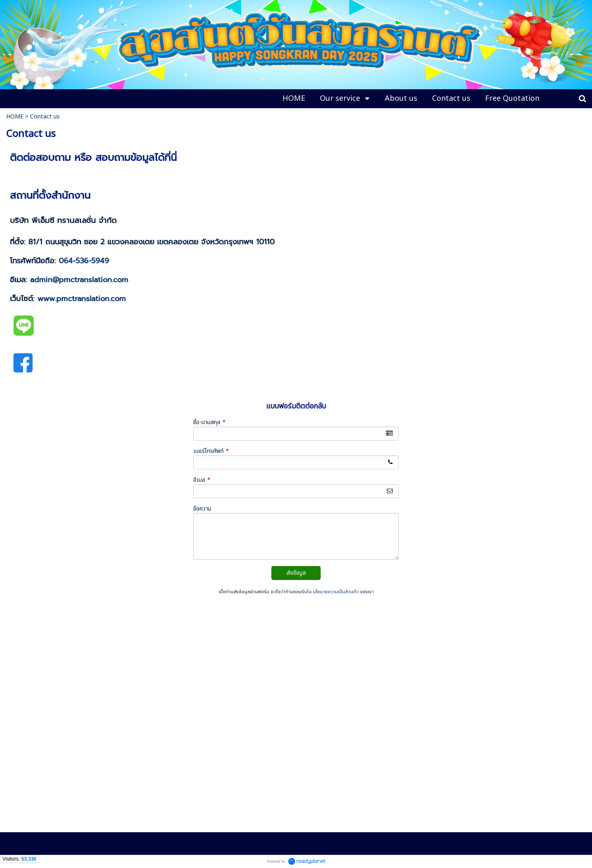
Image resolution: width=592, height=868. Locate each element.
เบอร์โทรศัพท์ (211, 451)
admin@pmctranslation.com (79, 280)
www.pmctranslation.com (82, 299)
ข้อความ (202, 509)
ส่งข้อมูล (296, 573)
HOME (15, 117)
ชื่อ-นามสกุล (209, 422)
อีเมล (202, 480)
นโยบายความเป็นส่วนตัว (336, 592)
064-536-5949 (84, 261)
